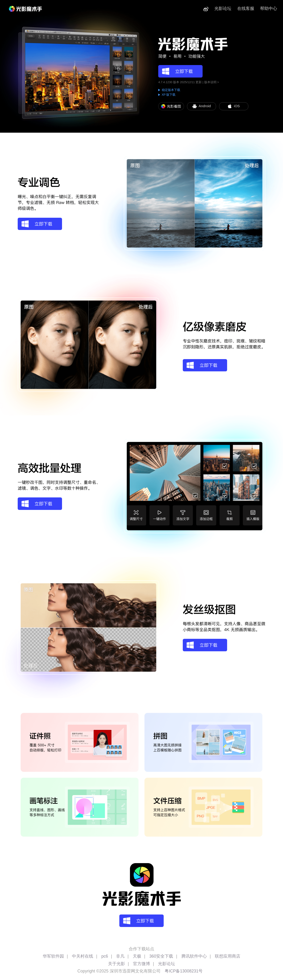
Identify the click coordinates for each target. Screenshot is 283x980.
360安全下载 (161, 956)
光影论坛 (223, 8)
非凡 (120, 956)
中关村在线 (83, 956)
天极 (137, 956)
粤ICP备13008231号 (184, 971)
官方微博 (141, 964)
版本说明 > (212, 82)
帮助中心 (269, 8)
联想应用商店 (228, 956)
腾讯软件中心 (194, 956)
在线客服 (246, 8)
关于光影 (117, 964)
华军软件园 (53, 956)
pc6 (105, 956)
